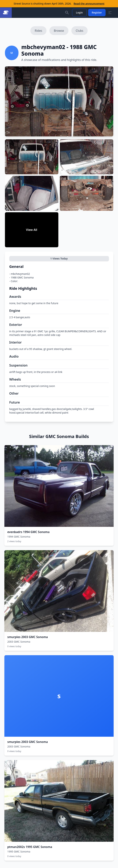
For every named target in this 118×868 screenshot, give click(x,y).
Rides (39, 31)
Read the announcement (89, 4)
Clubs (80, 31)
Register (97, 12)
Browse (59, 31)
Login (79, 12)
